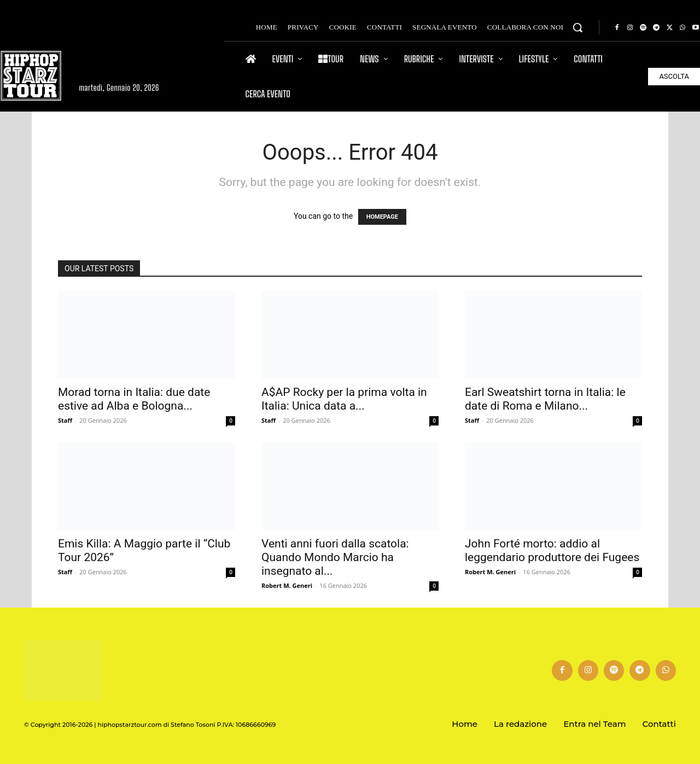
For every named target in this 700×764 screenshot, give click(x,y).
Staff (65, 420)
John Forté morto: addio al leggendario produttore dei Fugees (552, 550)
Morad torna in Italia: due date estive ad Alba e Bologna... (134, 399)
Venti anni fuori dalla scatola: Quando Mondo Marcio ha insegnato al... (335, 557)
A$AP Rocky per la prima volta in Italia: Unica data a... (344, 399)
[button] (577, 27)
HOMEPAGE (382, 217)
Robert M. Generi (287, 585)
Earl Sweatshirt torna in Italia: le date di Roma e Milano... (545, 399)
